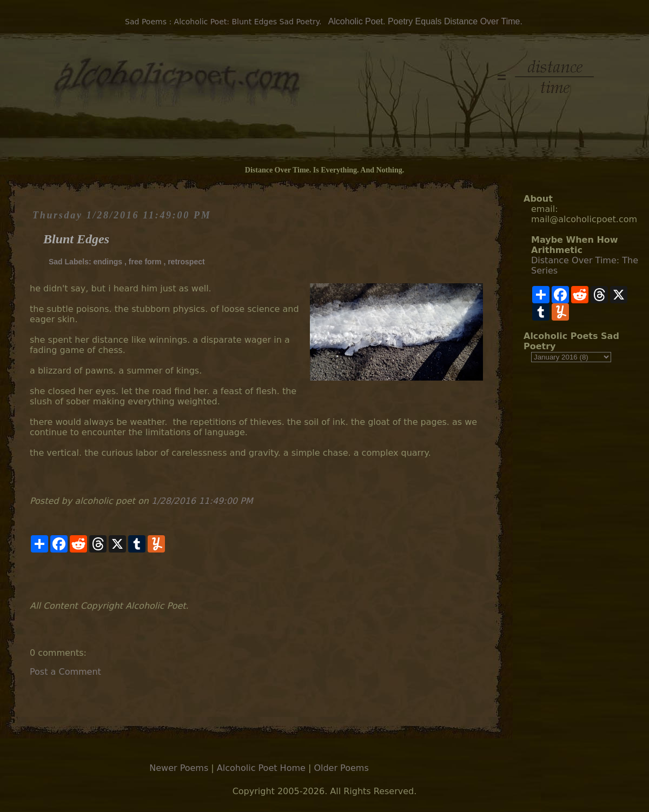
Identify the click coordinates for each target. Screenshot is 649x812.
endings (108, 262)
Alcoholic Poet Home (261, 768)
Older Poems (341, 768)
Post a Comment (65, 672)
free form (145, 262)
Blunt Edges (76, 239)
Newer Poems (179, 768)
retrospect (186, 262)
